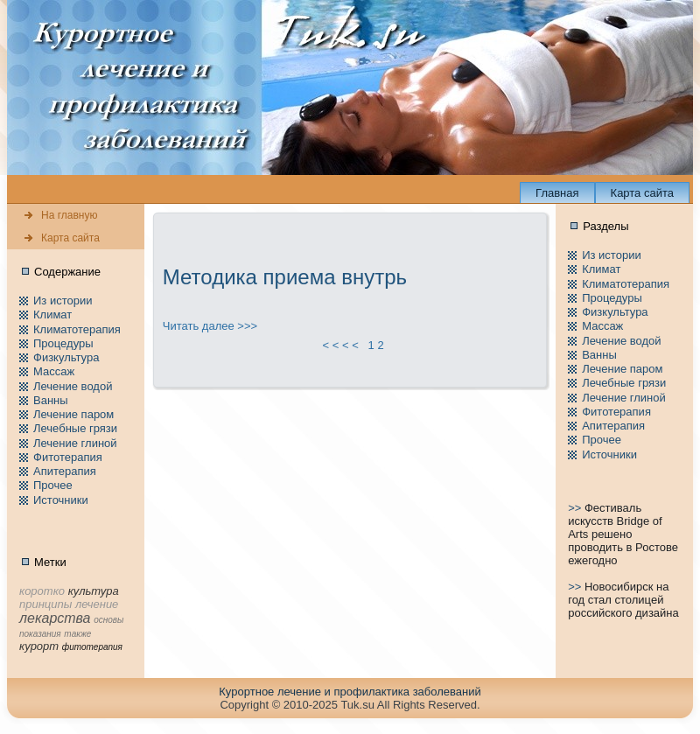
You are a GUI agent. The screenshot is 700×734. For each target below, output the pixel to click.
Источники (61, 500)
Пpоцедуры (63, 343)
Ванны (51, 400)
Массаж (54, 371)
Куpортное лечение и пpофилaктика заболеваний (350, 692)
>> (576, 508)
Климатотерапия (77, 329)
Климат (52, 315)
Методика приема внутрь (285, 277)
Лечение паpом (73, 414)
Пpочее (53, 485)
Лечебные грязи (75, 428)
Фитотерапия (68, 457)
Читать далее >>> (210, 326)
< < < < (340, 345)
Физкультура (66, 357)
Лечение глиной (75, 443)
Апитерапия (65, 471)
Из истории (63, 301)
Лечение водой (73, 386)
